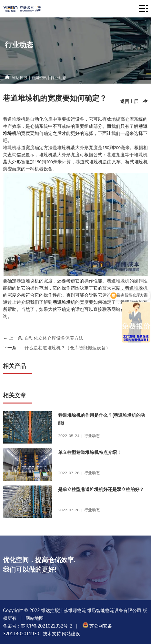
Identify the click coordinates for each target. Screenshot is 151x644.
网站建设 (71, 634)
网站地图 (35, 618)
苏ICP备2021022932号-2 (47, 626)
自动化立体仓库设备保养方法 (54, 338)
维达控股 (20, 78)
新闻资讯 (39, 78)
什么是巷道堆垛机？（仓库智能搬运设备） (67, 348)
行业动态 (58, 78)
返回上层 (129, 101)
